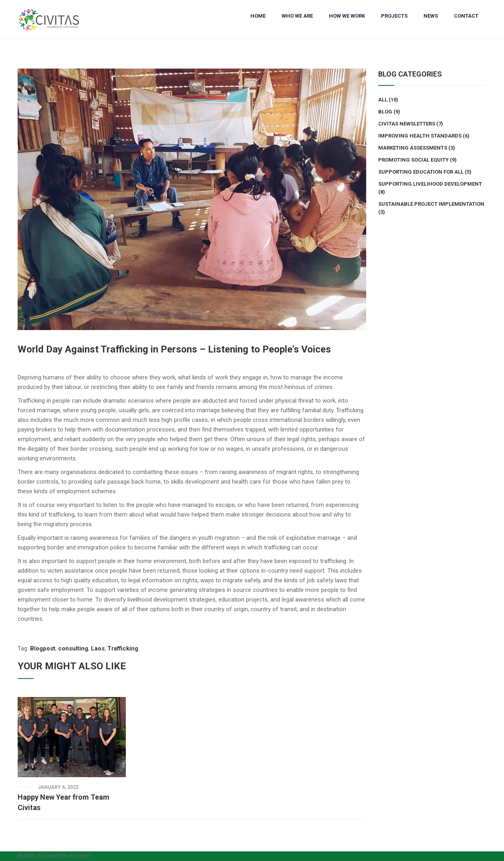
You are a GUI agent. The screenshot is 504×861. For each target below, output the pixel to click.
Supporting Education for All (421, 172)
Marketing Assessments (413, 148)
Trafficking (123, 648)
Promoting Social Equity (413, 160)
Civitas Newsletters (407, 124)
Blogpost (43, 648)
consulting (73, 648)
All (383, 100)
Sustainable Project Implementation (431, 204)
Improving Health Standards (420, 136)
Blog (385, 112)
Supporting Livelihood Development (430, 184)
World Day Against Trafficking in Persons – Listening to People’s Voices (174, 349)
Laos (98, 648)
